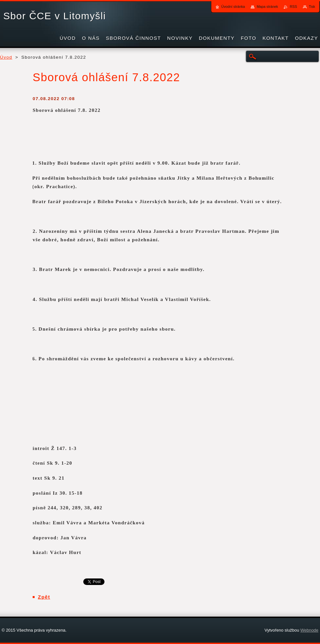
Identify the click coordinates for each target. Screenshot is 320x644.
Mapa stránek (267, 7)
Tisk (312, 7)
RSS (293, 7)
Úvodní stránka (233, 7)
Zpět (44, 597)
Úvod (6, 57)
